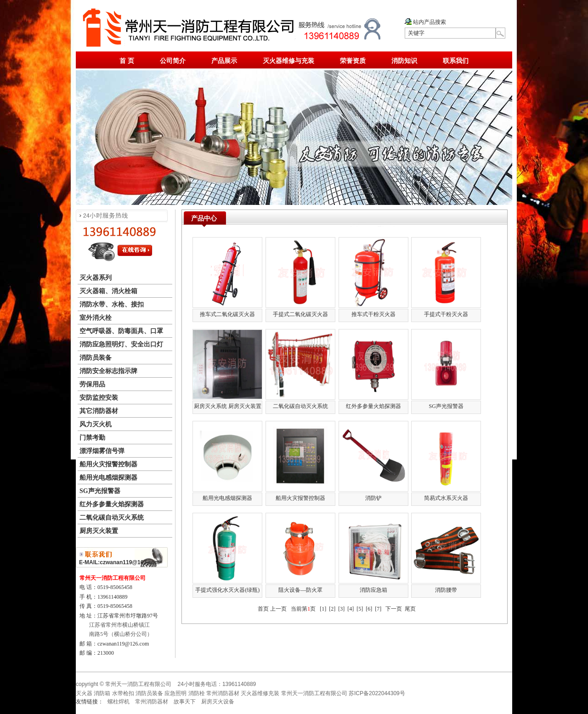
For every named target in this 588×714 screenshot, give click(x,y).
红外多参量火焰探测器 (112, 504)
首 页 (127, 61)
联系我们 (456, 61)
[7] (378, 609)
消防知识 (404, 61)
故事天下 (185, 702)
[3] (341, 609)
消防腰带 (446, 590)
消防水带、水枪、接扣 (112, 304)
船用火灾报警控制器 (108, 464)
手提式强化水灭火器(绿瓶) (227, 590)
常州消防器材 (152, 702)
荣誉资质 (353, 61)
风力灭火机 (96, 424)
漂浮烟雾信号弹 (102, 451)
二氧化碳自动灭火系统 (112, 518)
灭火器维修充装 (260, 693)
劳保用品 (92, 384)
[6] (369, 609)
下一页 (394, 609)
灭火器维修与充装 (288, 61)
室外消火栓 (96, 318)
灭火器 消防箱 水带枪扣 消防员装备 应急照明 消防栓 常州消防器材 (158, 693)
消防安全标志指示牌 (108, 371)
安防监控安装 (99, 398)
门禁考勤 (92, 438)
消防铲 (373, 498)
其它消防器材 (99, 411)
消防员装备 (96, 358)
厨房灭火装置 (99, 531)
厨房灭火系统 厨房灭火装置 (228, 406)
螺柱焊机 (119, 702)
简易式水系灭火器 (446, 498)
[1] (323, 609)
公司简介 (173, 61)
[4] (351, 609)
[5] (360, 609)
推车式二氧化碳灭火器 (227, 314)
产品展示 (224, 61)
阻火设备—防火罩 (300, 590)
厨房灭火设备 (218, 702)
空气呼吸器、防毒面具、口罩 (121, 331)
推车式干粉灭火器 (373, 314)
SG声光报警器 (100, 491)
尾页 (410, 609)
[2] (332, 609)
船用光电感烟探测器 (108, 478)
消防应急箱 (373, 590)
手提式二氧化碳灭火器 (300, 314)
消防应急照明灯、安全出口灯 (121, 344)
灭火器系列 (96, 278)
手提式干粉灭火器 (446, 314)
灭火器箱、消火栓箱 (108, 291)
